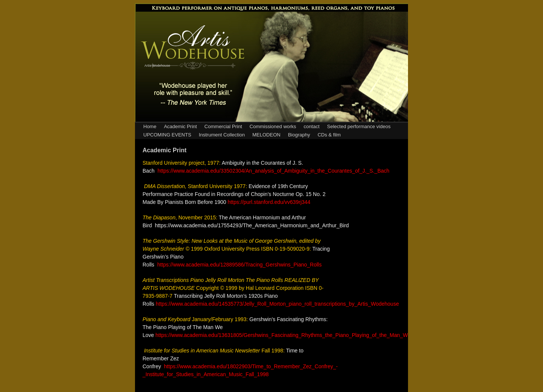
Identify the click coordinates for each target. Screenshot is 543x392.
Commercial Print (223, 126)
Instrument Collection (222, 135)
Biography (299, 135)
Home (150, 126)
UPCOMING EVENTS (167, 135)
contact (311, 126)
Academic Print (180, 126)
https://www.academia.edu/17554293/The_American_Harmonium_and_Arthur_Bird (252, 225)
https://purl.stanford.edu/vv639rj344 (269, 202)
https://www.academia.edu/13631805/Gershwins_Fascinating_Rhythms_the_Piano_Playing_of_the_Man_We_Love (290, 335)
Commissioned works (273, 126)
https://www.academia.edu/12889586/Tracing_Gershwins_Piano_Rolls (239, 265)
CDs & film (329, 135)
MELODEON (266, 135)
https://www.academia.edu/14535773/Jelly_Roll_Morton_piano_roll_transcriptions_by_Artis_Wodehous (276, 304)
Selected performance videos (359, 126)
